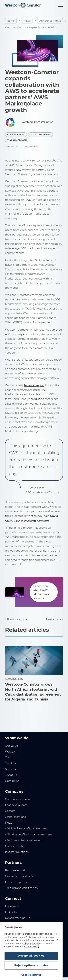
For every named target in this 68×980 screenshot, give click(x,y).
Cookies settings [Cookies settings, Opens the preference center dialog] (31, 975)
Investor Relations (17, 852)
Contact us (12, 781)
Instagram (12, 906)
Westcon (11, 752)
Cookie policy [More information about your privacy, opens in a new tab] (31, 946)
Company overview (18, 799)
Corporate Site (14, 846)
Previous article (17, 619)
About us (11, 775)
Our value (11, 746)
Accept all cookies (31, 956)
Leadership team (16, 805)
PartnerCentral (15, 870)
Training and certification (21, 888)
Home (11, 21)
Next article (54, 619)
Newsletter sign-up (18, 918)
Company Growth (17, 140)
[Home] (23, 5)
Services (10, 769)
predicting (37, 399)
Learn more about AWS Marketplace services (42, 592)
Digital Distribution (41, 134)
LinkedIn (11, 912)
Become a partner (17, 882)
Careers (10, 811)
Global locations (15, 817)
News (27, 21)
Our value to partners (19, 876)
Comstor (11, 757)
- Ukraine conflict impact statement (29, 835)
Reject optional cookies (31, 965)
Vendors (10, 763)
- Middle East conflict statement (26, 829)
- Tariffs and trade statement (24, 840)
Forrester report (34, 385)
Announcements (50, 21)
